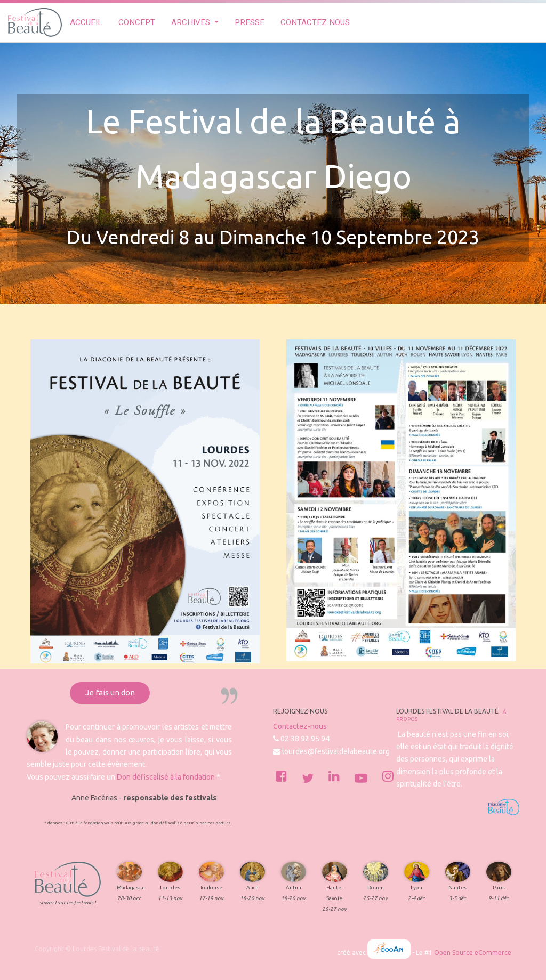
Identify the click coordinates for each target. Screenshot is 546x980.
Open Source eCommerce (473, 953)
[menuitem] (86, 23)
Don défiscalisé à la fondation (166, 777)
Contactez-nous (300, 726)
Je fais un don (110, 693)
